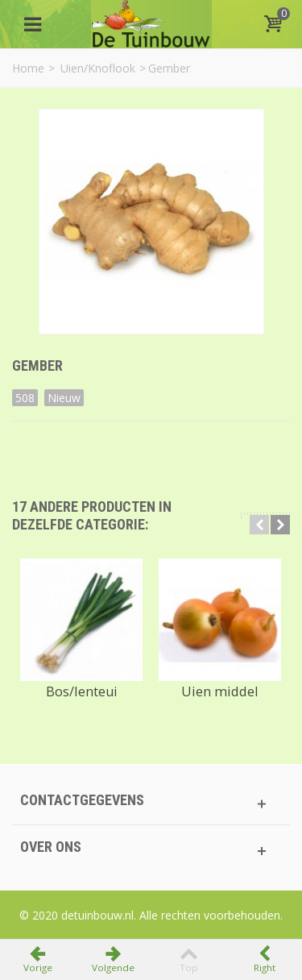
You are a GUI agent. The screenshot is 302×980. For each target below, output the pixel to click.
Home (28, 68)
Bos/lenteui (82, 691)
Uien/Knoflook (98, 68)
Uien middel (220, 691)
